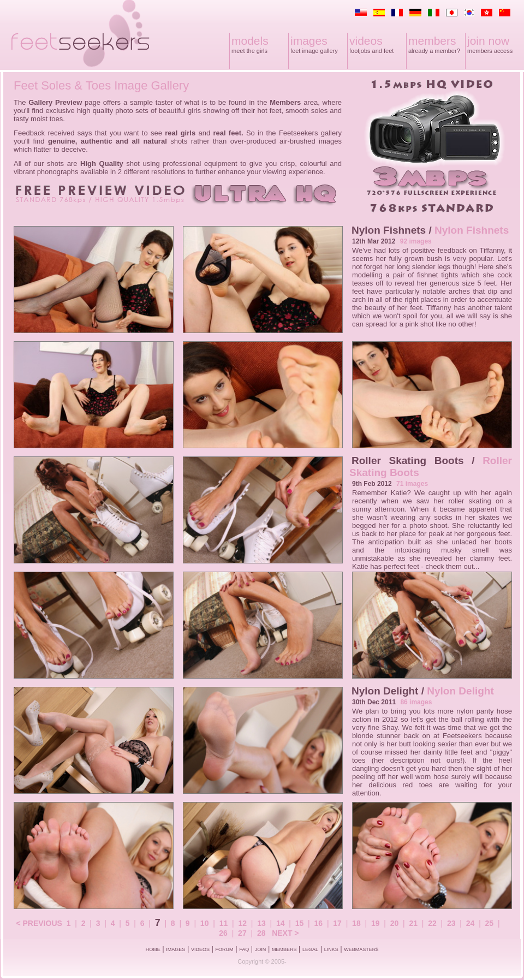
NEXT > (285, 933)
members (432, 41)
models (250, 41)
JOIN (261, 949)
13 (261, 923)
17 (337, 923)
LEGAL (310, 949)
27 (242, 933)
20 (395, 923)
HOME (153, 949)
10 (205, 923)
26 (223, 933)
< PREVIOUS (39, 923)
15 (300, 923)
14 (281, 923)
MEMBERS (284, 949)
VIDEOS (200, 949)
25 (490, 923)
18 (356, 923)
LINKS (331, 949)
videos (366, 41)
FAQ (244, 949)
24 (471, 923)
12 (242, 923)
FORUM (225, 949)
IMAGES (175, 949)
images (309, 41)
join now (488, 41)
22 (432, 923)
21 (413, 923)
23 (451, 923)
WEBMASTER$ (361, 949)
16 (319, 923)
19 (376, 923)
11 (224, 923)
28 (261, 933)
